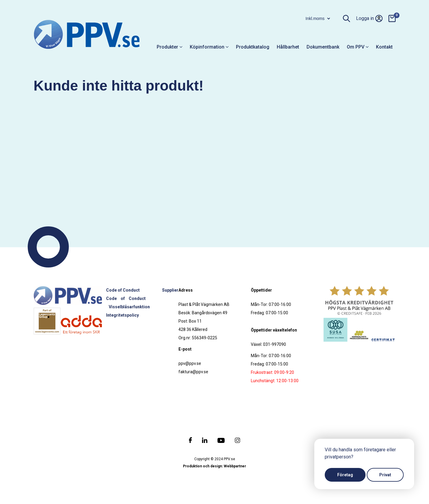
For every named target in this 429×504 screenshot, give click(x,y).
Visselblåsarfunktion (129, 307)
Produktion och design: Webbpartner (214, 466)
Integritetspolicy (122, 315)
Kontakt (384, 47)
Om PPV (358, 47)
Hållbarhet (288, 47)
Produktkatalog (253, 47)
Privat (385, 475)
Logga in (369, 18)
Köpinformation (209, 47)
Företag (345, 475)
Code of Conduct (123, 290)
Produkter (170, 47)
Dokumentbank (323, 47)
